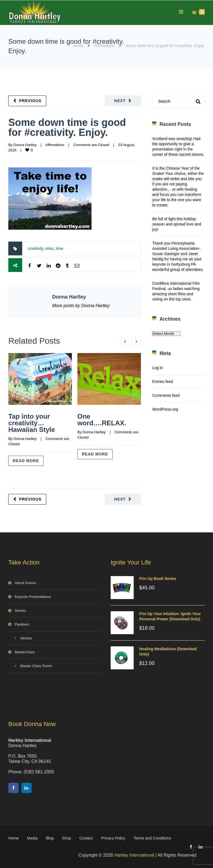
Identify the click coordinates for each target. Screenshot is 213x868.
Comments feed (166, 395)
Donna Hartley (25, 145)
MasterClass (25, 652)
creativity (35, 248)
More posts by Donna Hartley (81, 306)
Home (78, 46)
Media (32, 838)
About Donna (25, 583)
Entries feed (163, 382)
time (59, 248)
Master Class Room (36, 666)
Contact (86, 838)
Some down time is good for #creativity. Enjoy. (67, 127)
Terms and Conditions (152, 838)
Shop (67, 838)
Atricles (26, 638)
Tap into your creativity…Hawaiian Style (32, 423)
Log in (158, 368)
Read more (26, 461)
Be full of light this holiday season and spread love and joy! (177, 224)
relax (49, 248)
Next (120, 101)
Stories (20, 611)
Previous (30, 101)
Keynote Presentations (33, 597)
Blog (50, 838)
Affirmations (104, 46)
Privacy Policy (113, 838)
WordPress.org (165, 409)
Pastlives (22, 624)
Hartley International (134, 855)
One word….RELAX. (102, 420)
